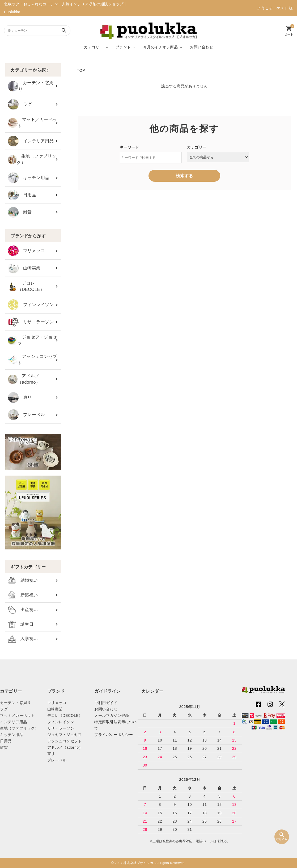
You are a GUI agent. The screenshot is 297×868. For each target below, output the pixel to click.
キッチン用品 (29, 178)
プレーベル (26, 415)
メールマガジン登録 (112, 715)
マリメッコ (26, 251)
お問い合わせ (201, 47)
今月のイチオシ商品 (161, 47)
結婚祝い (23, 581)
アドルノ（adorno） (24, 379)
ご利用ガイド (106, 703)
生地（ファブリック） (32, 159)
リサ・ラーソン (31, 322)
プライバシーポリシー (114, 735)
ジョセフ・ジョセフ (33, 340)
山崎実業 (24, 268)
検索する (184, 176)
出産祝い (23, 610)
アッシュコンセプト (33, 360)
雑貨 (20, 212)
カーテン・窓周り (31, 86)
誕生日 (21, 624)
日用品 (22, 195)
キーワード (130, 147)
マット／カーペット (33, 123)
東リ (20, 397)
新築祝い (23, 595)
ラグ (20, 104)
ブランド (123, 47)
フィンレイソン (31, 305)
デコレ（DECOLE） (26, 286)
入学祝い (23, 639)
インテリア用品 (31, 141)
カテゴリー (94, 47)
